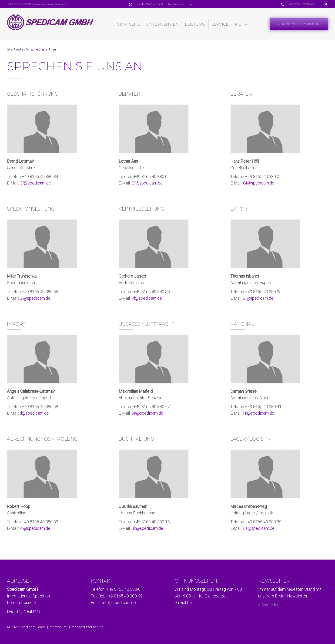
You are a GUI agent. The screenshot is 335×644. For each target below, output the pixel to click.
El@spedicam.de (258, 298)
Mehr (241, 24)
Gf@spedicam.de (35, 183)
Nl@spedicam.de (259, 413)
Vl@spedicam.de (147, 298)
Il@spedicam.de (34, 413)
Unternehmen (162, 24)
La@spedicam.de (259, 528)
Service (220, 24)
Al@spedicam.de (35, 528)
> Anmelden (269, 605)
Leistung (195, 24)
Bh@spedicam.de (147, 528)
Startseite (129, 24)
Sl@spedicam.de (35, 298)
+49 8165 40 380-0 (301, 4)
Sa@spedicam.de (147, 413)
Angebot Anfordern (299, 24)
